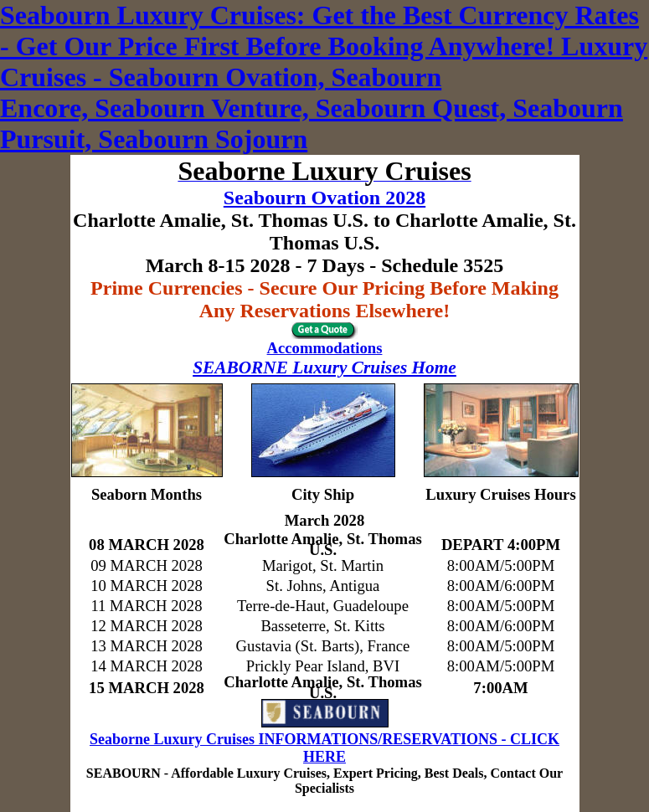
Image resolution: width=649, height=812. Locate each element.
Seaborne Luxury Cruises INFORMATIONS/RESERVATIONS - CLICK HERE (324, 748)
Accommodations (325, 348)
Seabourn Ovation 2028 (324, 198)
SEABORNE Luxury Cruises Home (324, 367)
